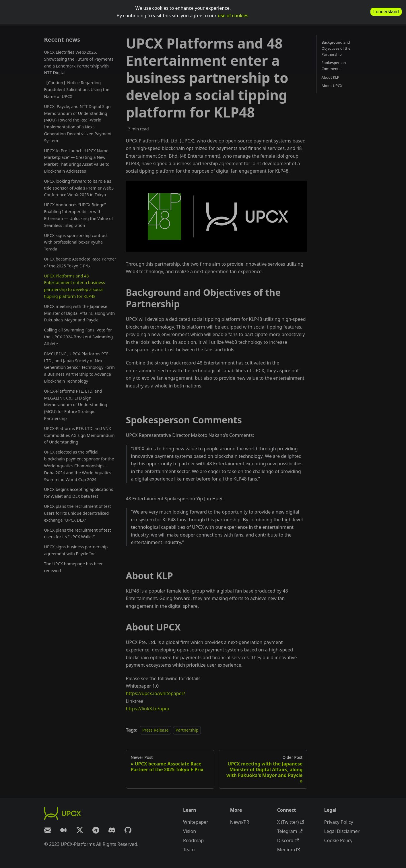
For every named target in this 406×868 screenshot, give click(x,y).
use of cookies (233, 16)
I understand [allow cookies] (386, 12)
